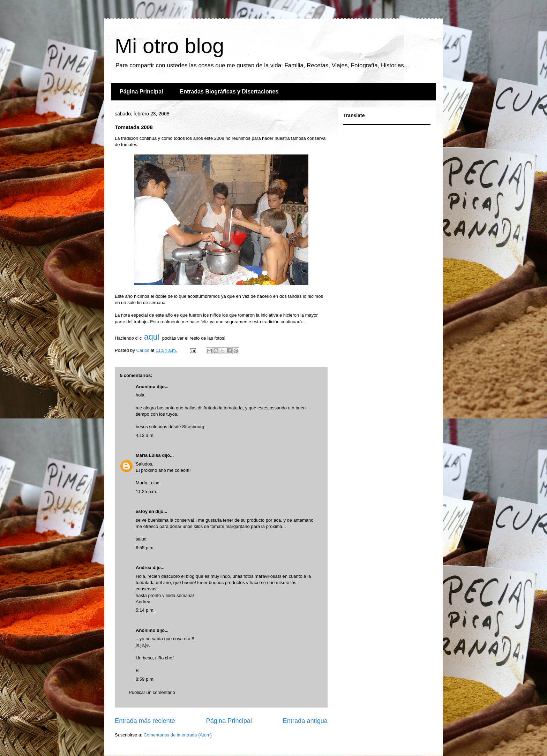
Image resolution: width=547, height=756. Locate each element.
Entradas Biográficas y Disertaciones (229, 92)
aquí (153, 337)
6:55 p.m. (145, 548)
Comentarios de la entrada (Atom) (178, 735)
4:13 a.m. (145, 435)
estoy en (145, 511)
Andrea (144, 568)
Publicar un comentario (152, 692)
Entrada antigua (305, 721)
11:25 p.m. (146, 492)
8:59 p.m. (145, 679)
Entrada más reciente (145, 721)
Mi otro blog (169, 46)
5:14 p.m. (145, 610)
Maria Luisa (148, 455)
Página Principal (141, 92)
